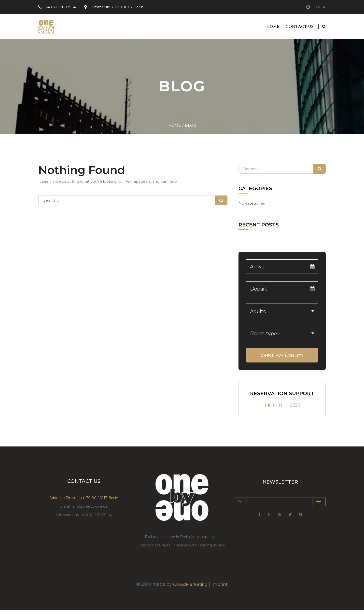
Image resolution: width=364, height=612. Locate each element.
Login (320, 7)
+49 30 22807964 (60, 7)
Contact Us (300, 28)
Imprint (220, 586)
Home (272, 28)
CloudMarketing (190, 586)
